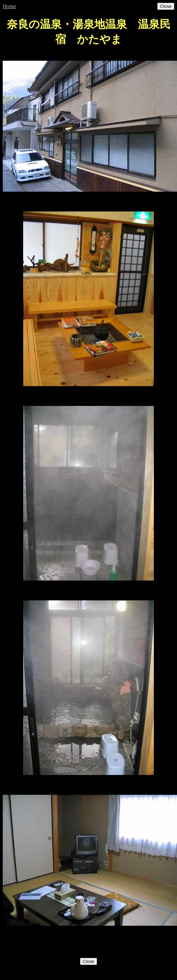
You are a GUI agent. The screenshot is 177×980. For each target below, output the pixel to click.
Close (166, 6)
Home (9, 6)
